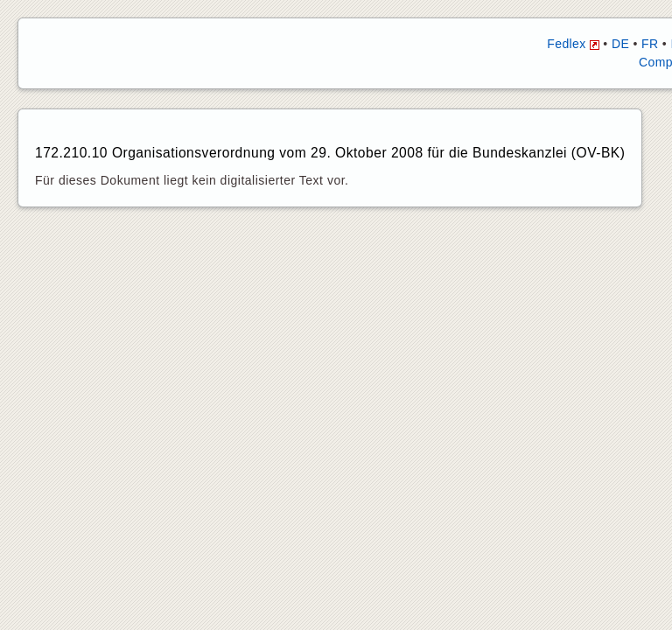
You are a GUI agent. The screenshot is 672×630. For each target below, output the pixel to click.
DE (620, 44)
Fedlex (573, 44)
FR (650, 44)
